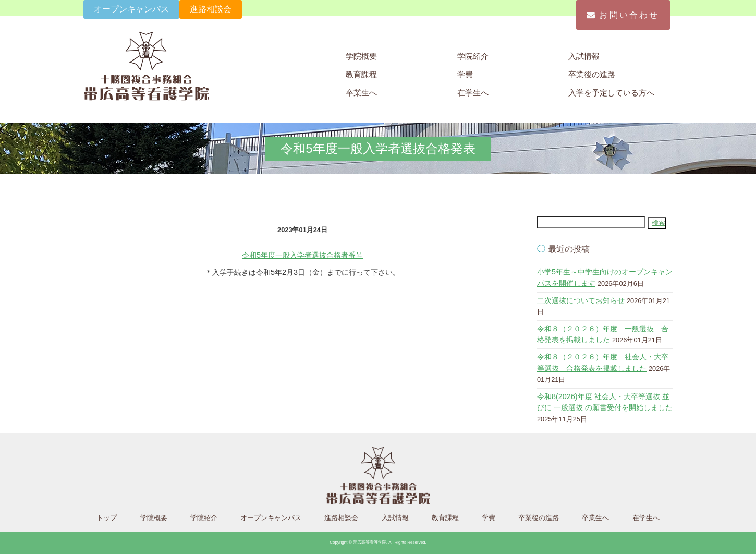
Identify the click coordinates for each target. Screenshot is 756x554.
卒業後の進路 (592, 74)
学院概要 (361, 56)
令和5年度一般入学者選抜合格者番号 (302, 255)
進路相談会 (211, 9)
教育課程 (361, 74)
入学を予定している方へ (611, 93)
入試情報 (584, 56)
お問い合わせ (623, 15)
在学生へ (473, 93)
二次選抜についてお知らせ (581, 300)
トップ (107, 518)
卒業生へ (361, 93)
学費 (465, 74)
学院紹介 (473, 56)
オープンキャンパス (131, 9)
